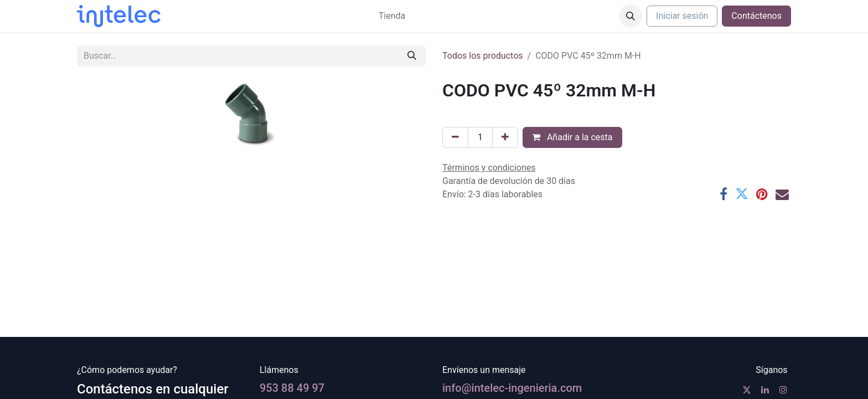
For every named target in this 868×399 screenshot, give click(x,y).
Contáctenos (756, 16)
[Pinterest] (762, 194)
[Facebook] (724, 194)
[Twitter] (742, 194)
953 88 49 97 (292, 388)
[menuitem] (392, 16)
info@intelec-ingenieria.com (512, 388)
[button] (631, 16)
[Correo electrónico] (782, 194)
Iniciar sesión (682, 16)
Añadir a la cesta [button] (572, 137)
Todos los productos (483, 56)
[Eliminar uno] (455, 137)
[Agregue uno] (505, 137)
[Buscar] (412, 56)
